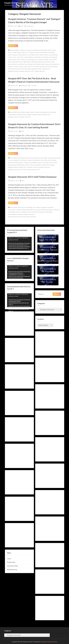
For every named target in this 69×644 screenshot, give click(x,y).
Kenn (22, 26)
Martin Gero (19, 62)
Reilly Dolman (45, 64)
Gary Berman (52, 112)
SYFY (33, 71)
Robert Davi (46, 165)
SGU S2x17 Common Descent (36, 67)
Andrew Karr (23, 50)
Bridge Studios (21, 52)
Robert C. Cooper (13, 67)
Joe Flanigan (45, 163)
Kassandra (24, 85)
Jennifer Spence (44, 55)
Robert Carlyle (23, 67)
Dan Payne (44, 160)
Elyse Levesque (13, 55)
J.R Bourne (26, 163)
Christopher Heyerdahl (54, 158)
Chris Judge (43, 158)
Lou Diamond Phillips (42, 60)
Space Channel (21, 69)
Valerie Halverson (40, 71)
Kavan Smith (53, 163)
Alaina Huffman (15, 50)
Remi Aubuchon (54, 64)
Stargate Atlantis (37, 69)
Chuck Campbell (14, 160)
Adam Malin (14, 112)
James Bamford (22, 55)
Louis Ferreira (53, 60)
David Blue (51, 52)
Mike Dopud (42, 62)
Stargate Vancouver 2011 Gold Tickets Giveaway (22, 170)
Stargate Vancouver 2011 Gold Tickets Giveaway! (32, 177)
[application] (19, 244)
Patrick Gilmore (13, 64)
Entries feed (11, 562)
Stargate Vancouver (25, 71)
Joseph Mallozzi (29, 57)
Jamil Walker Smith (33, 55)
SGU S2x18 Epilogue (51, 67)
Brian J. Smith (12, 52)
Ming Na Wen (50, 62)
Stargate (29, 69)
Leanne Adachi (21, 60)
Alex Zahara (21, 158)
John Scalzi (20, 57)
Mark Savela (12, 62)
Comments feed (12, 566)
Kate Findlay (45, 57)
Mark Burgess (12, 165)
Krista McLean (12, 60)
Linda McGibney (31, 60)
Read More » (14, 46)
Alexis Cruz (29, 158)
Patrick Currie (29, 165)
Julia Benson (37, 57)
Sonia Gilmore (12, 69)
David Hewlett (52, 160)
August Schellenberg (34, 50)
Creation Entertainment (41, 52)
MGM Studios (27, 62)
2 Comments (30, 26)
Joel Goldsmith (53, 55)
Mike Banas (35, 62)
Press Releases (12, 214)
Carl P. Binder (30, 52)
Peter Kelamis (37, 64)
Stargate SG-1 (46, 69)
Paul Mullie (21, 64)
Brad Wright (44, 50)
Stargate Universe (13, 71)
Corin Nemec (23, 160)
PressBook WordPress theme (49, 642)
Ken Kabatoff (53, 57)
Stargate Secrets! (11, 3)
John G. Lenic (12, 57)
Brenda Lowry (52, 50)
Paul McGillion (38, 165)
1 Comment (34, 85)
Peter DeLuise (28, 64)
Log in (9, 559)
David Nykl (11, 163)
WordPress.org (12, 570)
